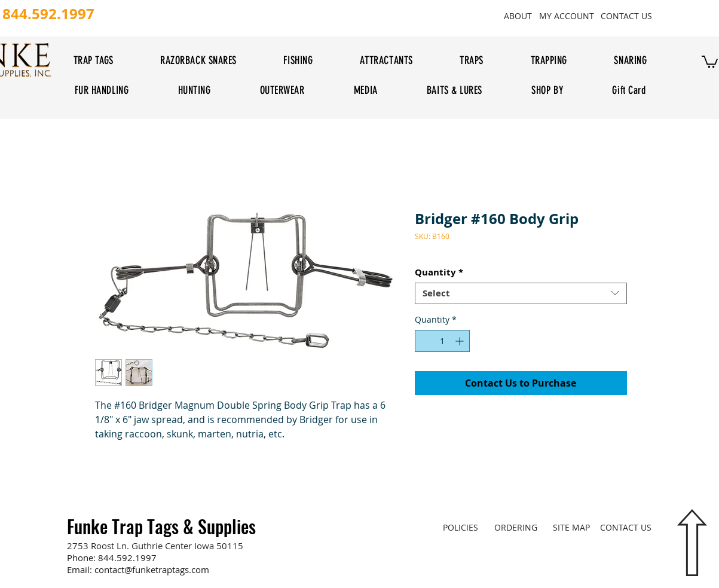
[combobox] (521, 293)
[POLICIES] (461, 528)
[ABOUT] (518, 16)
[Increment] (461, 341)
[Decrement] (424, 341)
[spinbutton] (442, 341)
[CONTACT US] (627, 16)
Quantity (439, 272)
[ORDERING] (516, 528)
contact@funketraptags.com (152, 569)
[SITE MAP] (572, 528)
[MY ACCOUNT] (567, 16)
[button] (710, 61)
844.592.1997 (127, 558)
